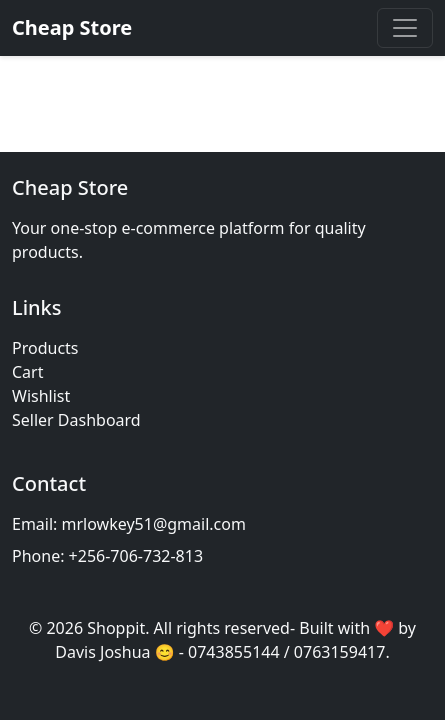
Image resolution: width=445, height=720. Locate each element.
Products (45, 348)
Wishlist (41, 396)
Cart (27, 372)
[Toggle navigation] (405, 28)
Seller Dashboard (76, 420)
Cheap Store (72, 27)
